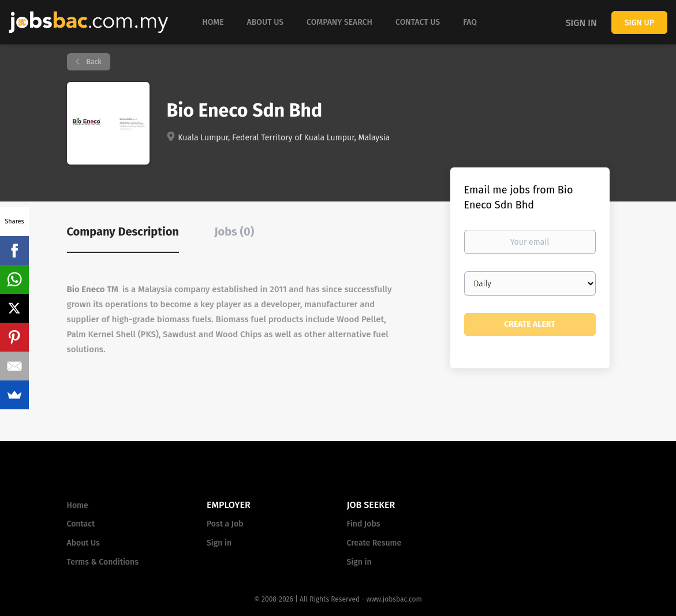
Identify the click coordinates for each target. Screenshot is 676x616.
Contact (81, 524)
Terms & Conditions (103, 562)
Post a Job (225, 524)
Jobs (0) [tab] (234, 232)
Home (78, 505)
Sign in (581, 23)
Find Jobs (364, 524)
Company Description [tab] (123, 232)
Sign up (639, 23)
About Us (83, 543)
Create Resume (374, 543)
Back (93, 62)
